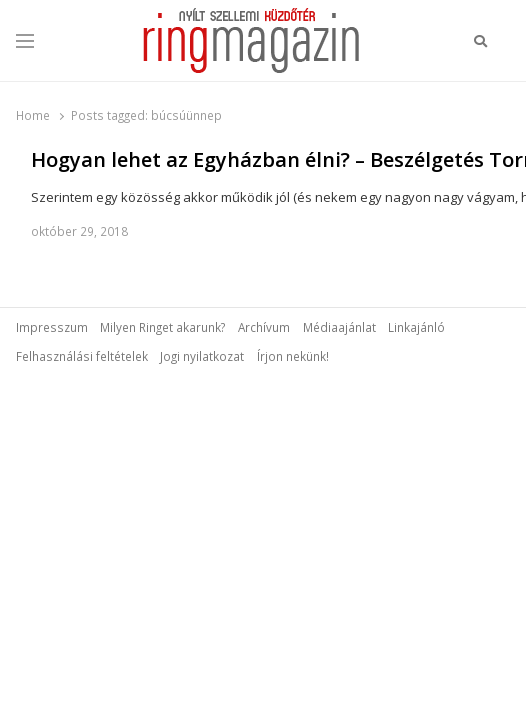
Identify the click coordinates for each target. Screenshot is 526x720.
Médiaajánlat (339, 327)
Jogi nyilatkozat (202, 356)
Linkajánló (416, 327)
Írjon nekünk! (293, 356)
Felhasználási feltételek (82, 356)
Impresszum (52, 327)
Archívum (264, 327)
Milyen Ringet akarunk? (162, 327)
